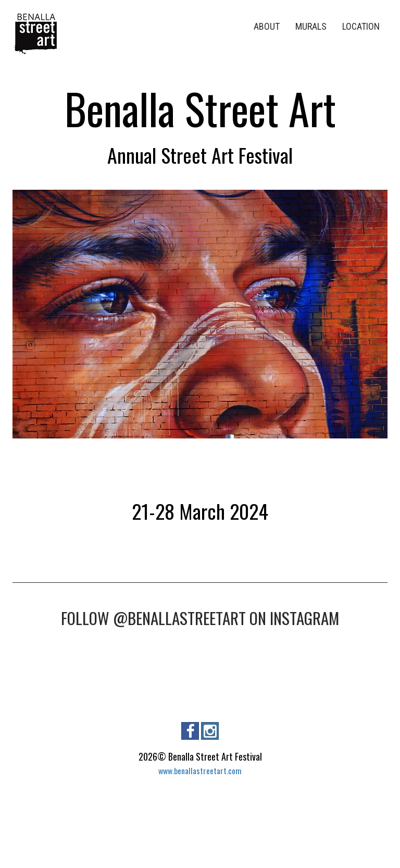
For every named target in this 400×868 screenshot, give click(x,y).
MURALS (311, 26)
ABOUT (267, 26)
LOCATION (361, 26)
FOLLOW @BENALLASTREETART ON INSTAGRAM (200, 618)
